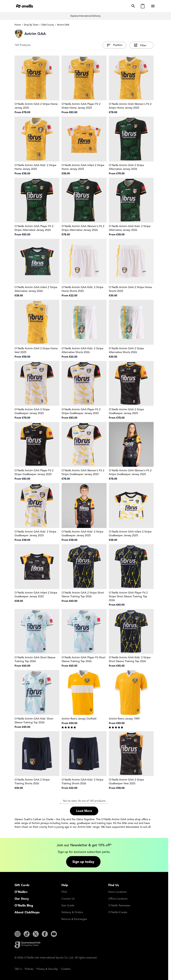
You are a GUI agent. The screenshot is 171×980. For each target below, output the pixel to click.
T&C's (18, 969)
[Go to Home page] (25, 6)
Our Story (22, 899)
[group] (84, 727)
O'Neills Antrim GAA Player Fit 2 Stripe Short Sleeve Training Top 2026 (128, 596)
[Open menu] (153, 6)
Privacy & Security (47, 969)
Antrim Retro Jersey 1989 (124, 719)
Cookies (66, 969)
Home (18, 25)
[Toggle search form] (132, 6)
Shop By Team (31, 25)
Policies (29, 969)
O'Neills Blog (24, 906)
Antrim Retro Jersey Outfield (79, 719)
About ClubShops (27, 912)
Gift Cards (22, 885)
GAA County (48, 25)
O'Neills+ (21, 892)
